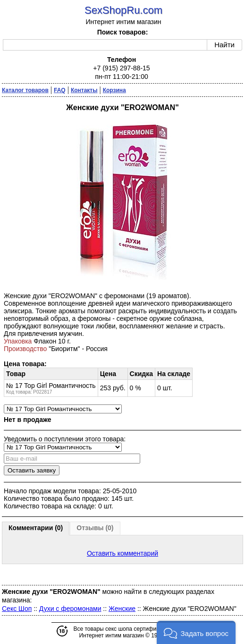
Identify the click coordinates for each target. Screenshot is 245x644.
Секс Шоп (17, 609)
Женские (122, 609)
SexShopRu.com (123, 10)
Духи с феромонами (70, 609)
